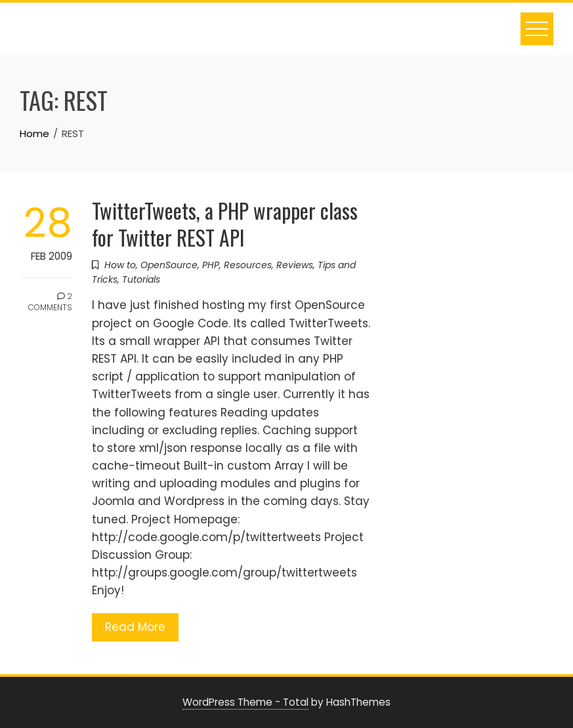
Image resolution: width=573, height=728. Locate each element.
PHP (211, 265)
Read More (135, 627)
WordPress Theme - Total (245, 702)
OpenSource (169, 265)
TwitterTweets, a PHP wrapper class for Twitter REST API (225, 224)
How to (120, 265)
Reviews (295, 265)
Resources (248, 265)
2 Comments (50, 302)
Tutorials (141, 279)
